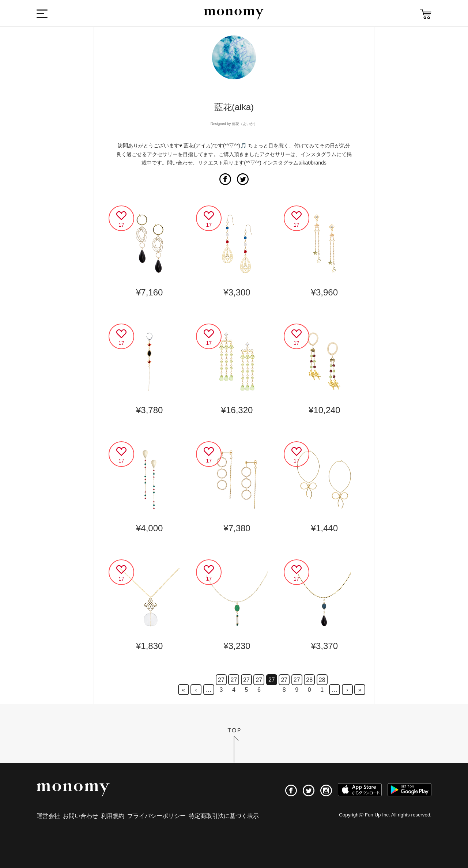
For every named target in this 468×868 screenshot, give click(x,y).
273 (221, 681)
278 (284, 681)
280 (309, 681)
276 (259, 681)
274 (234, 681)
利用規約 (113, 816)
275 (246, 681)
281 (322, 681)
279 (297, 681)
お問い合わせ (80, 816)
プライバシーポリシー (156, 816)
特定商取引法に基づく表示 (224, 816)
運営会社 (48, 816)
